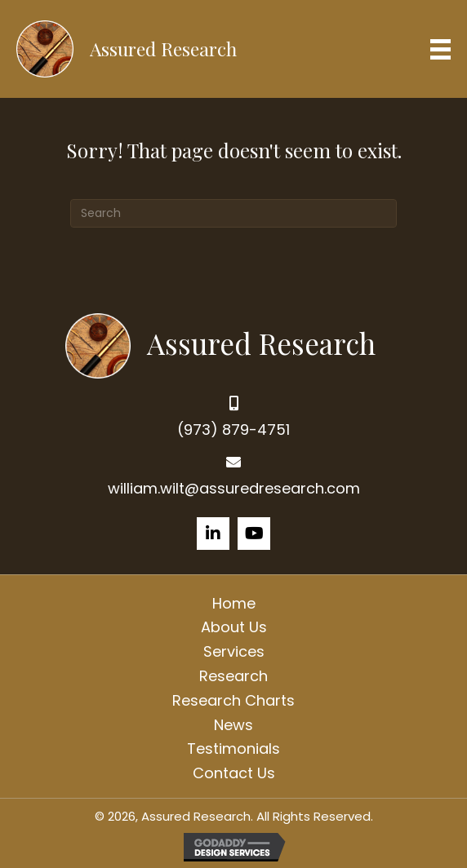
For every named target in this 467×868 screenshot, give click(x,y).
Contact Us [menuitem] (234, 773)
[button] (213, 534)
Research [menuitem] (233, 676)
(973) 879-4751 (233, 430)
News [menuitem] (233, 725)
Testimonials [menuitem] (233, 748)
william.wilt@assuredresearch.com (234, 488)
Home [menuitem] (234, 603)
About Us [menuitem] (234, 627)
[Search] (233, 213)
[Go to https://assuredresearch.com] (234, 344)
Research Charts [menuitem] (233, 700)
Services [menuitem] (234, 651)
